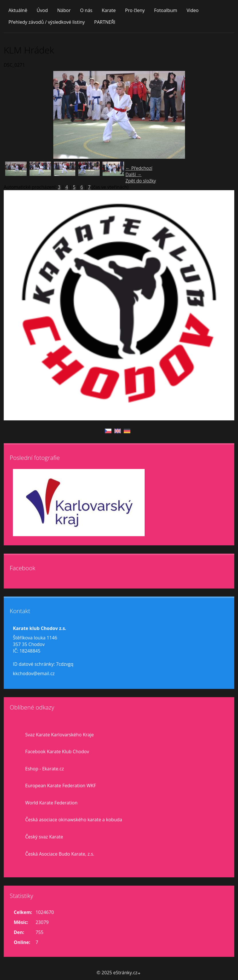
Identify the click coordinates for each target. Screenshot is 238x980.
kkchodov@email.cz (34, 673)
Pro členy (135, 10)
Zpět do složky (141, 181)
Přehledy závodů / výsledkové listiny (47, 22)
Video (192, 10)
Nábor (64, 10)
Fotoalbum (166, 10)
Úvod (42, 10)
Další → (133, 174)
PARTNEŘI (105, 22)
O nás (86, 10)
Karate (109, 10)
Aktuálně (18, 10)
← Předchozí (139, 168)
